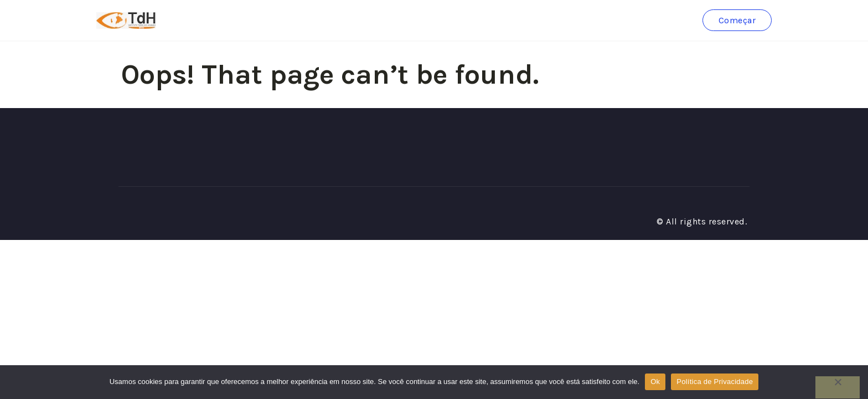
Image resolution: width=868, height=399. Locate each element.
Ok (655, 382)
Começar (737, 20)
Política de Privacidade (715, 382)
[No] (838, 387)
